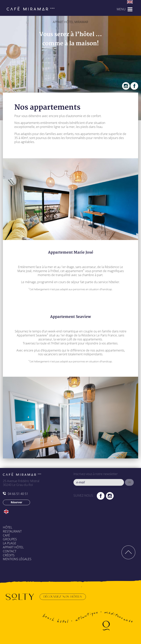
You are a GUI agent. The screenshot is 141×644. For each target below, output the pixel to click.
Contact (10, 551)
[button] (129, 482)
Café (6, 535)
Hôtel (8, 527)
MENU (121, 9)
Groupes (10, 539)
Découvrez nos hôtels (63, 597)
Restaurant (12, 531)
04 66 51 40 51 (15, 494)
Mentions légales (17, 559)
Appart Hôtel (13, 547)
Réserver (16, 502)
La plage (10, 543)
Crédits (9, 555)
